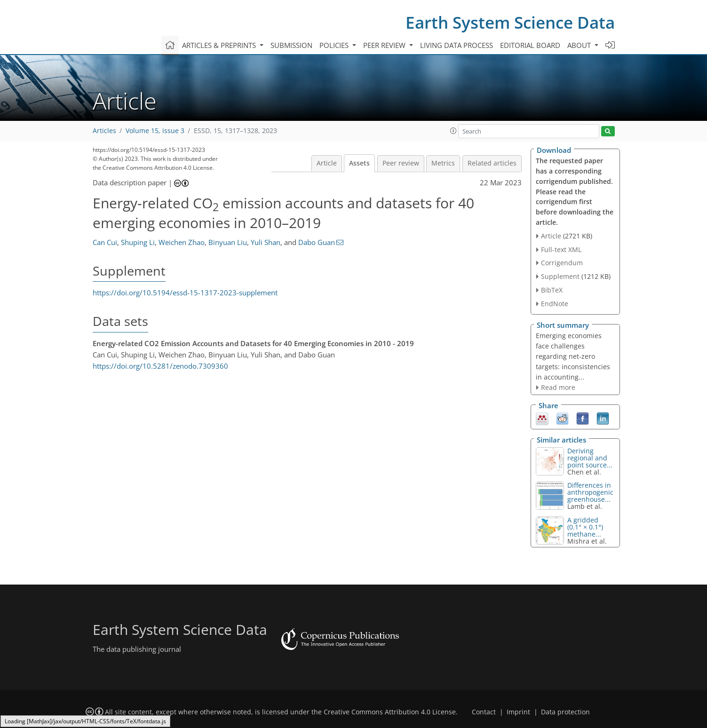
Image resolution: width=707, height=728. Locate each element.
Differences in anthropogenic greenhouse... (590, 492)
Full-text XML (561, 249)
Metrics (443, 163)
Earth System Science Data (510, 22)
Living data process (457, 45)
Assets (359, 163)
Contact (484, 712)
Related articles (492, 163)
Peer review (401, 163)
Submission (291, 45)
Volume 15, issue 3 (155, 131)
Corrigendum (562, 263)
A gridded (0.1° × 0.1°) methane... (585, 527)
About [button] (580, 45)
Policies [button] (335, 45)
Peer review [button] (385, 45)
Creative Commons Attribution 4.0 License (390, 712)
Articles (104, 131)
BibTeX (552, 290)
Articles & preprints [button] (220, 45)
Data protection (565, 712)
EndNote (555, 304)
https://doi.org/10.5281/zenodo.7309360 (160, 366)
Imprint (518, 712)
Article (327, 163)
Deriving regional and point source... (590, 458)
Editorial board (530, 45)
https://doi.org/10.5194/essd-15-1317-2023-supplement (185, 293)
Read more (558, 387)
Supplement (560, 276)
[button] (453, 131)
